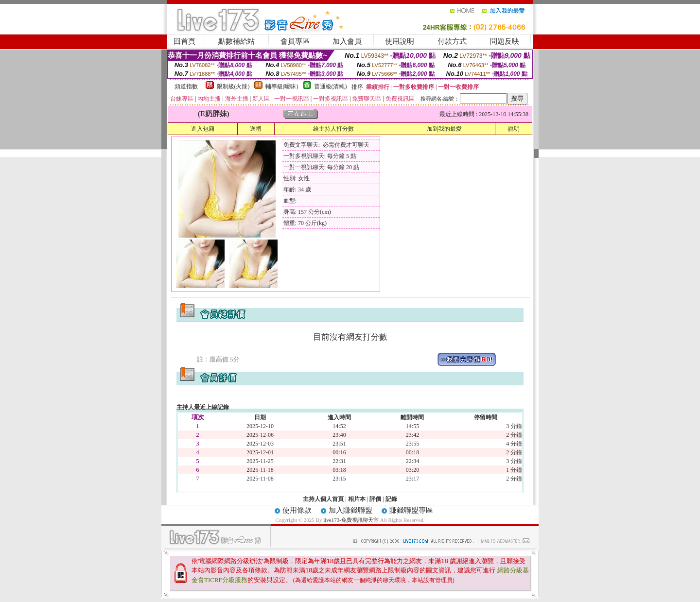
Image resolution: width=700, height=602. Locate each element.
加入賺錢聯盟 (350, 510)
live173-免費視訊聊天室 (351, 520)
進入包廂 (203, 129)
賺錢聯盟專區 (411, 510)
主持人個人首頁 (323, 499)
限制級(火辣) (233, 86)
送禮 (256, 129)
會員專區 (295, 41)
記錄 (391, 499)
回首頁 (184, 41)
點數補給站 (236, 41)
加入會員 (347, 41)
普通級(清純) (331, 86)
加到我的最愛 (444, 129)
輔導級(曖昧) (282, 86)
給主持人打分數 (333, 129)
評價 (375, 499)
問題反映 (505, 41)
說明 (514, 129)
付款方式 (452, 41)
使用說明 (400, 41)
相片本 (357, 499)
